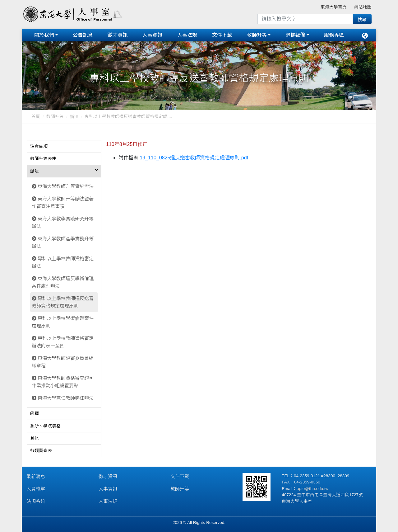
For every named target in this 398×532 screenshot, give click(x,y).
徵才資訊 (118, 35)
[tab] (64, 147)
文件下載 (222, 35)
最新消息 (36, 476)
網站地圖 (363, 7)
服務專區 (334, 35)
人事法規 (187, 35)
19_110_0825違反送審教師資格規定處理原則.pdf (194, 158)
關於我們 (44, 35)
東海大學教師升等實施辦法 (66, 186)
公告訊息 (83, 35)
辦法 (74, 117)
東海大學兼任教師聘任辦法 (66, 398)
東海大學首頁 (334, 7)
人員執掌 (36, 489)
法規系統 (36, 501)
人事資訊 (152, 35)
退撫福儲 (295, 35)
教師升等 (257, 35)
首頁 (36, 117)
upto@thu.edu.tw (312, 489)
